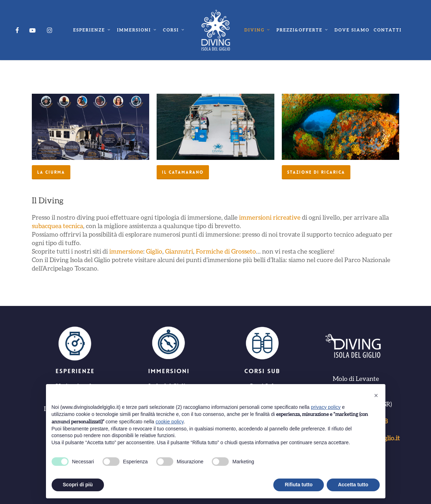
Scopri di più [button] (78, 485)
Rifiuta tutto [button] (299, 485)
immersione (126, 251)
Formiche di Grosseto (226, 251)
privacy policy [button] (326, 407)
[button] (51, 172)
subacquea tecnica (57, 226)
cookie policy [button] (170, 422)
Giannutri (179, 251)
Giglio (154, 251)
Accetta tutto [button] (353, 485)
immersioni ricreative (270, 217)
